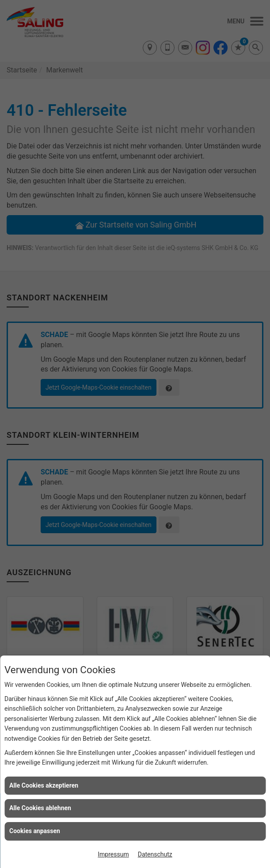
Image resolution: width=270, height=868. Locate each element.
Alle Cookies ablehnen (40, 808)
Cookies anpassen (35, 831)
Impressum (113, 854)
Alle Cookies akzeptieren (44, 785)
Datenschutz (155, 854)
